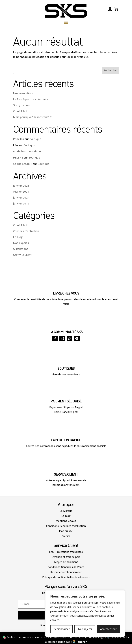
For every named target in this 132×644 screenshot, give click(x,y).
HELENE (18, 157)
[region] (85, 614)
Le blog (18, 237)
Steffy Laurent (22, 105)
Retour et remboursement (66, 572)
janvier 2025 (21, 186)
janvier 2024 (21, 197)
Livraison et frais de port (66, 557)
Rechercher (110, 70)
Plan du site (66, 531)
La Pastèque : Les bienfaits (31, 99)
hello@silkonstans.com (66, 485)
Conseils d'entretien (26, 231)
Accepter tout (108, 629)
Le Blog (66, 516)
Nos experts (21, 243)
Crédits (66, 536)
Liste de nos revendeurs (66, 374)
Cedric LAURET (23, 164)
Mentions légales (66, 521)
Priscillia (19, 139)
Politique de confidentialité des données (66, 577)
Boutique (35, 139)
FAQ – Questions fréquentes (66, 552)
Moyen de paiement (66, 562)
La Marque (66, 511)
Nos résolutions (23, 93)
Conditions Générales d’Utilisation (66, 526)
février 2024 (21, 191)
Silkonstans (21, 249)
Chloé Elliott (21, 111)
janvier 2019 (21, 203)
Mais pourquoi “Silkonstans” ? (32, 117)
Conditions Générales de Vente (66, 567)
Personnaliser (62, 629)
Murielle (18, 151)
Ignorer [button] (82, 642)
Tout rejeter (85, 629)
